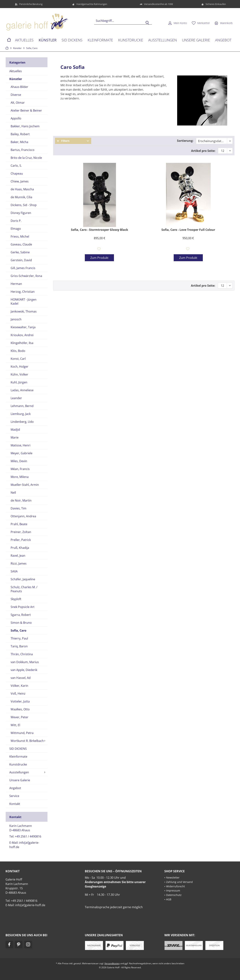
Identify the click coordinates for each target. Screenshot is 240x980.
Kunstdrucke (18, 764)
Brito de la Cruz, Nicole (26, 158)
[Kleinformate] (100, 40)
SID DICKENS (18, 749)
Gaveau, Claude (21, 244)
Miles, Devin (19, 461)
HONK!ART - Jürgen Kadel (24, 302)
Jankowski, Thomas (24, 311)
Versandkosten (112, 963)
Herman (16, 284)
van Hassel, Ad (21, 678)
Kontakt (15, 804)
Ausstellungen (19, 772)
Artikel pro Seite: (203, 151)
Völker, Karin (19, 686)
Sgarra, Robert (21, 615)
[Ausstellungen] (163, 40)
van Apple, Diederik (24, 670)
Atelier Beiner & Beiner (26, 110)
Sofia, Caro (19, 630)
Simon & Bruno (21, 623)
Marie (15, 437)
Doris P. (16, 221)
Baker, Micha (19, 142)
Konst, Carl (18, 359)
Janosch (16, 319)
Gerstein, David (21, 260)
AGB (169, 899)
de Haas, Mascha (22, 189)
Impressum (173, 891)
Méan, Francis (20, 469)
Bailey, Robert (20, 134)
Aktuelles (16, 71)
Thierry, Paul (19, 638)
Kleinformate (18, 757)
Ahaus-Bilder (19, 87)
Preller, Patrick (21, 540)
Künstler (16, 79)
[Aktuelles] (24, 40)
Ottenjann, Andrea (23, 516)
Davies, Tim (19, 508)
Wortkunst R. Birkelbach (27, 741)
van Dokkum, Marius (25, 662)
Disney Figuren (21, 213)
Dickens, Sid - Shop (24, 205)
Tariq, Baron (19, 646)
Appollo (16, 118)
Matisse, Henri (21, 445)
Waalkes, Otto (20, 709)
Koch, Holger (20, 367)
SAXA (14, 571)
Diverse (16, 95)
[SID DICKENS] (72, 40)
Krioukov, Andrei (22, 335)
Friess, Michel (20, 236)
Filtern (63, 141)
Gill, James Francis (23, 268)
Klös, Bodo (18, 351)
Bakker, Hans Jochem (25, 126)
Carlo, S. (16, 166)
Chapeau (17, 173)
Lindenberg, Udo (22, 422)
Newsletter (173, 878)
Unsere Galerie (20, 780)
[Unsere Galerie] (196, 40)
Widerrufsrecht (176, 886)
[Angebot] (223, 40)
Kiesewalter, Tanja (23, 327)
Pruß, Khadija (20, 548)
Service (14, 796)
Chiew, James (20, 181)
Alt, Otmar (18, 103)
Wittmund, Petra (22, 733)
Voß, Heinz (18, 694)
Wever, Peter (20, 717)
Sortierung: (185, 141)
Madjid (15, 430)
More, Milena (20, 477)
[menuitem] (224, 23)
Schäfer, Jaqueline (23, 579)
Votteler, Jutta (20, 701)
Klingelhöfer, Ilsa (22, 343)
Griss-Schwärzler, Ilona (26, 276)
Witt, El (15, 725)
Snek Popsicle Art (23, 607)
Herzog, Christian (23, 292)
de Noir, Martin (21, 500)
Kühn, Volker (19, 374)
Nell (13, 493)
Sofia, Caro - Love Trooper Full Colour (188, 230)
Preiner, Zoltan (21, 532)
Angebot (15, 788)
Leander (16, 398)
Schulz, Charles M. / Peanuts (24, 589)
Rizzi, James (19, 563)
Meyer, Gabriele (22, 453)
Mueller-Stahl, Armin (25, 485)
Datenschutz (174, 895)
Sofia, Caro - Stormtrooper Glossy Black (99, 230)
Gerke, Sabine (20, 252)
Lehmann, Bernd (22, 406)
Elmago (16, 229)
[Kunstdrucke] (131, 40)
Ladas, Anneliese (22, 390)
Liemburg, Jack (21, 414)
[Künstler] (48, 40)
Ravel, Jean (18, 556)
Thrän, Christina (22, 654)
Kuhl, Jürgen (19, 382)
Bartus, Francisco (23, 150)
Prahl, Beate (19, 524)
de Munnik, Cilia (21, 197)
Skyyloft (16, 599)
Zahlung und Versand (179, 882)
